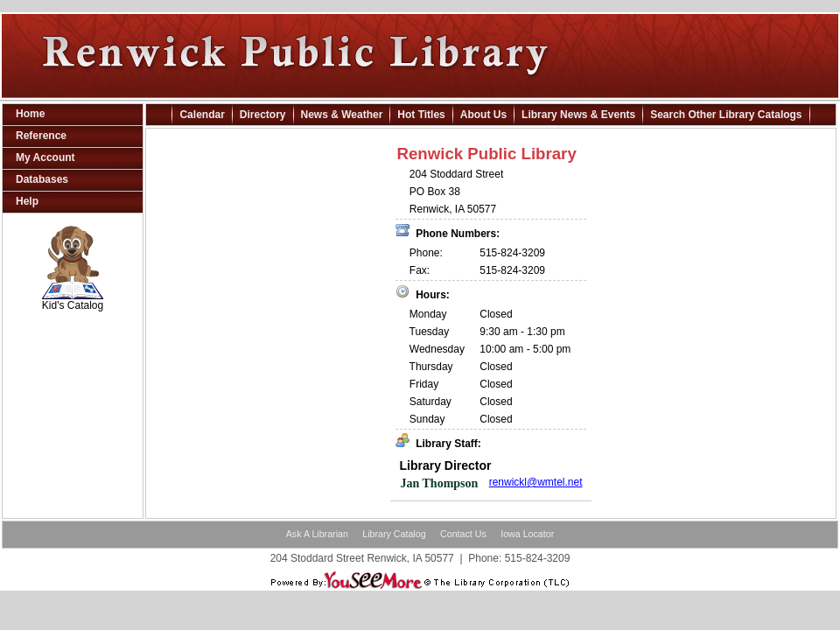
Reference (41, 136)
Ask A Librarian (317, 534)
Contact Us (463, 534)
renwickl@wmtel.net (536, 482)
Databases (42, 179)
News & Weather (342, 115)
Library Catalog (394, 534)
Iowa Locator (527, 534)
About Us (483, 115)
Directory (263, 115)
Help (27, 201)
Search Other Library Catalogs (726, 115)
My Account (45, 157)
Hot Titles (421, 115)
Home (30, 114)
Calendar (202, 115)
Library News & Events (578, 115)
